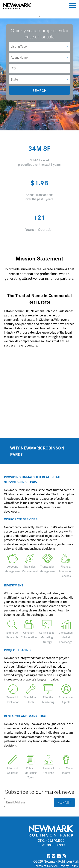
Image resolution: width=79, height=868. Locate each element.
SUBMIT (64, 802)
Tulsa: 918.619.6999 (51, 845)
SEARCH (40, 90)
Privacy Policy (68, 866)
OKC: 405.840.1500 (51, 840)
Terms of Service (46, 866)
